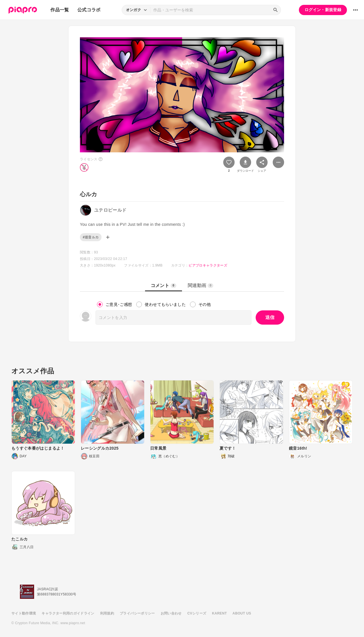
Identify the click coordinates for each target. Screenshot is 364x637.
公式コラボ (89, 10)
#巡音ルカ (91, 237)
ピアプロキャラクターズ (208, 265)
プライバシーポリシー (137, 613)
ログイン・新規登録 (323, 10)
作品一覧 (60, 10)
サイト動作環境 (24, 613)
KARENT (220, 613)
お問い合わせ (171, 613)
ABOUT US (242, 613)
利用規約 (107, 613)
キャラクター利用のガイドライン (68, 613)
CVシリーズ (197, 613)
